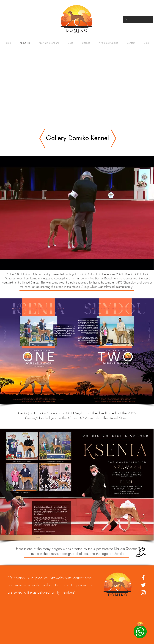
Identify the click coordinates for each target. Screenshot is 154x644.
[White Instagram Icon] (143, 593)
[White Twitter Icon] (143, 585)
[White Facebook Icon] (143, 578)
